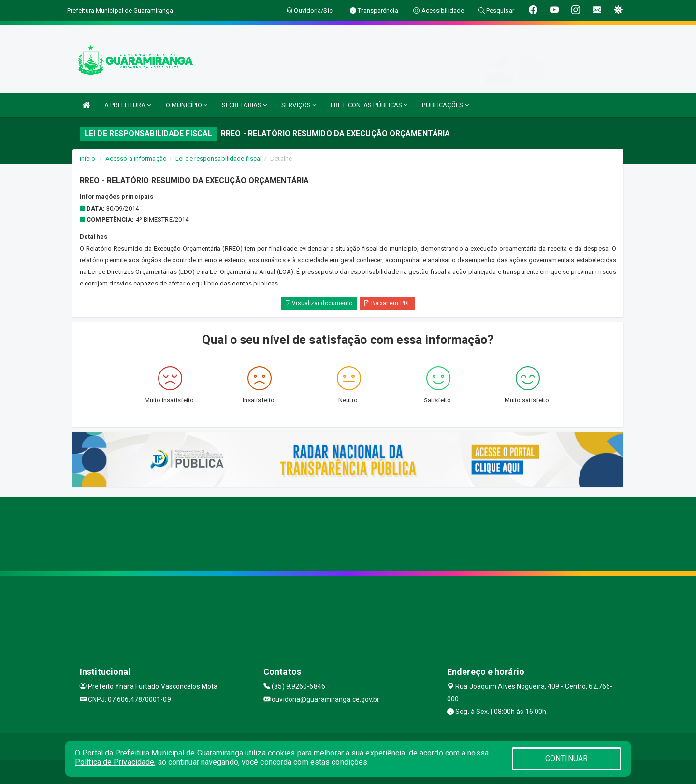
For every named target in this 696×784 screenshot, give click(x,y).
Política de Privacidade (115, 762)
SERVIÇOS (299, 105)
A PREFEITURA (128, 105)
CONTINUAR (566, 759)
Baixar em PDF (387, 303)
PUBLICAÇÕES (445, 105)
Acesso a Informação (136, 159)
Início (87, 159)
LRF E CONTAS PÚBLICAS (369, 105)
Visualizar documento (319, 303)
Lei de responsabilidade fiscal (218, 159)
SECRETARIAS (244, 105)
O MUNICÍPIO (187, 105)
